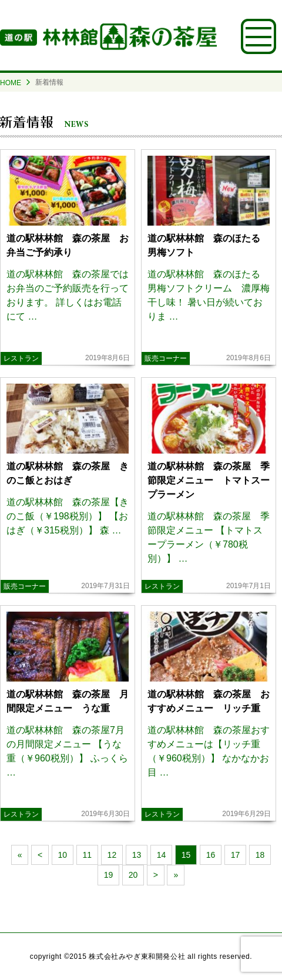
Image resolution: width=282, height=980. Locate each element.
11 (88, 855)
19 (109, 875)
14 (162, 855)
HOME (11, 83)
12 (112, 855)
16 (211, 855)
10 (63, 855)
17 (236, 855)
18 (260, 855)
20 (133, 875)
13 (137, 855)
